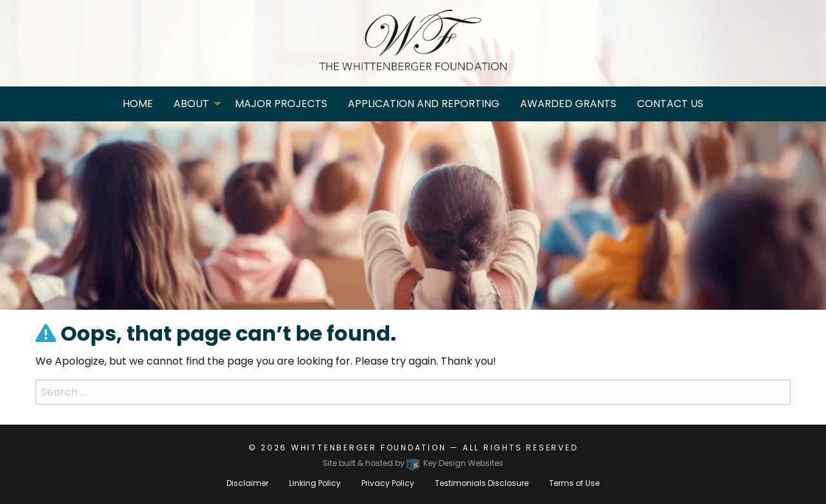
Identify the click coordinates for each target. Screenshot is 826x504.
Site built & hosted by (413, 463)
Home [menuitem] (138, 104)
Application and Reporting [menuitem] (424, 104)
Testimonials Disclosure (482, 483)
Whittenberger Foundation (369, 448)
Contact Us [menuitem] (670, 104)
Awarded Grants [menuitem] (568, 104)
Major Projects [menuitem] (281, 104)
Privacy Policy (388, 483)
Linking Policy (315, 483)
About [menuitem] (191, 104)
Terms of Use (574, 483)
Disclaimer (247, 483)
